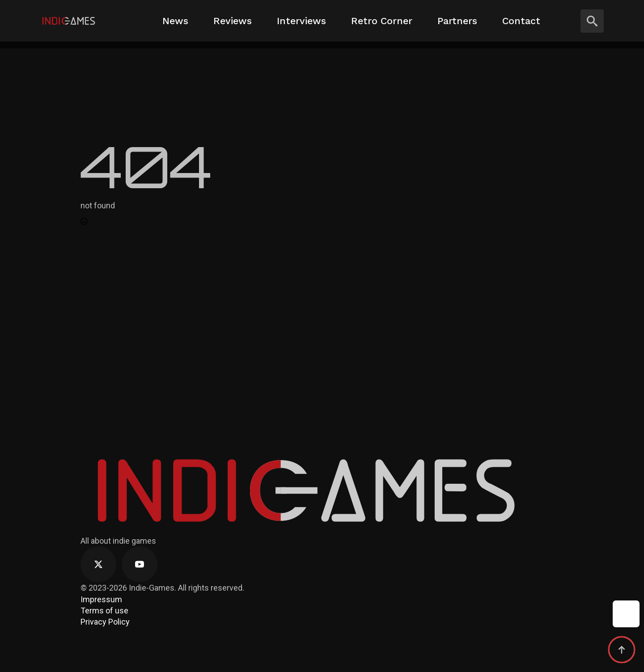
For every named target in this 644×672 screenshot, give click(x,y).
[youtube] (140, 564)
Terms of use (104, 611)
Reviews (233, 21)
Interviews (301, 21)
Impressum (101, 599)
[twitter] (98, 564)
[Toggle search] (592, 21)
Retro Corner (382, 21)
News (175, 21)
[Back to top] (622, 650)
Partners (457, 21)
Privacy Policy (105, 622)
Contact (521, 21)
